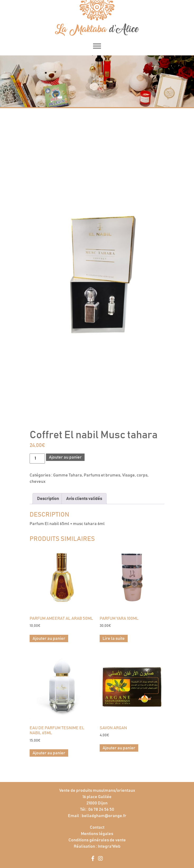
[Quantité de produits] (37, 459)
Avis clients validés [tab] (84, 499)
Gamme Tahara (68, 475)
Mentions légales (97, 834)
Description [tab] (48, 499)
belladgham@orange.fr (104, 816)
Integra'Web (109, 846)
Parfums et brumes (102, 475)
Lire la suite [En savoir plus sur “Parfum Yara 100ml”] (114, 638)
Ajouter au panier (65, 457)
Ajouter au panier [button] (49, 638)
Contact (97, 827)
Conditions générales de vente (97, 840)
